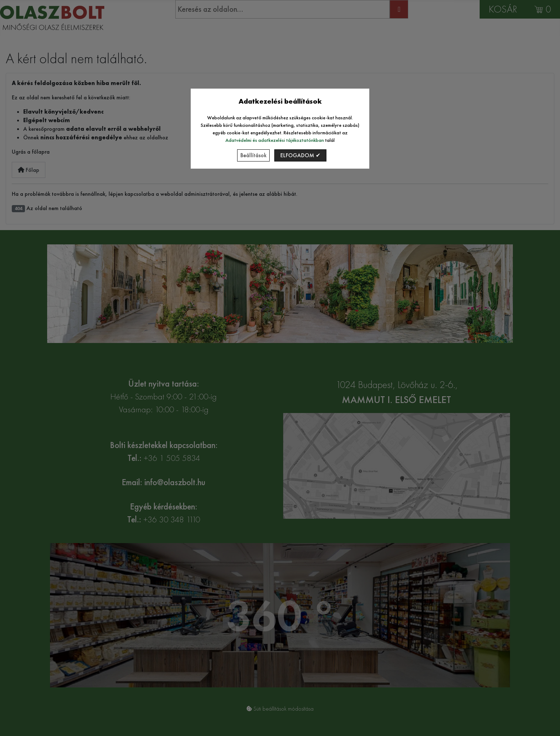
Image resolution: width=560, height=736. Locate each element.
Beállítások (253, 155)
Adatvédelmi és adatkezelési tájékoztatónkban (275, 140)
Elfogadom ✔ (300, 155)
